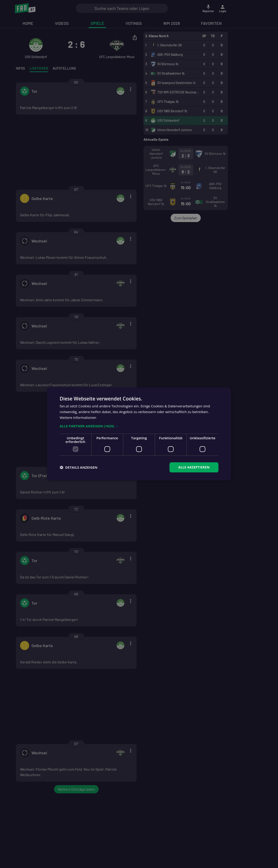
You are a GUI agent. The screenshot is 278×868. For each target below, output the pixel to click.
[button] (139, 426)
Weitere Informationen (78, 417)
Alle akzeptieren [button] (194, 467)
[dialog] (139, 434)
